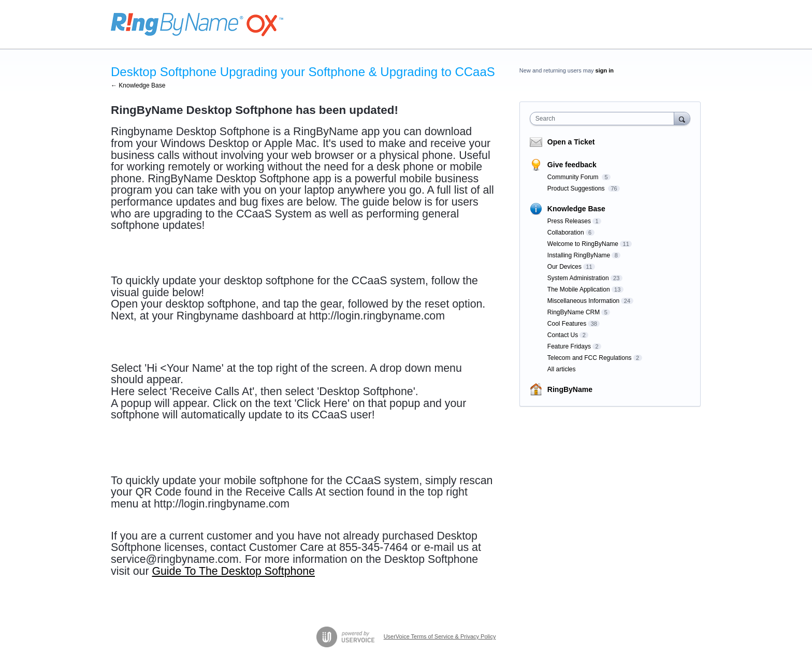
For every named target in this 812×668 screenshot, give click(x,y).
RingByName (570, 389)
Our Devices (564, 267)
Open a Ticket (571, 142)
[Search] (682, 118)
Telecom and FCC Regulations (590, 358)
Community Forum (574, 177)
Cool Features (567, 324)
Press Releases (569, 221)
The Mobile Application (579, 289)
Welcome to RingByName (583, 244)
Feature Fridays (569, 346)
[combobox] (605, 119)
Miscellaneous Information (583, 301)
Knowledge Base (576, 209)
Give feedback (572, 165)
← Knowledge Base (138, 85)
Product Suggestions (577, 188)
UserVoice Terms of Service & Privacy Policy (440, 636)
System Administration (578, 278)
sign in (605, 70)
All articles (562, 369)
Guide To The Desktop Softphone (233, 571)
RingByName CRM (574, 312)
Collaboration (566, 233)
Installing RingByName (579, 255)
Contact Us (563, 335)
